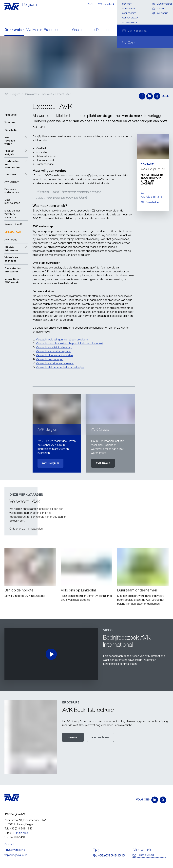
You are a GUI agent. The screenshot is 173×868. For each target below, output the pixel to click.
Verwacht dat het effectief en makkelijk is (60, 367)
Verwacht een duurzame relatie (55, 363)
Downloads (129, 8)
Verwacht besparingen (50, 359)
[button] (17, 141)
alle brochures (100, 737)
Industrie (88, 30)
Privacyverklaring (15, 850)
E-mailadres (21, 833)
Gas (76, 30)
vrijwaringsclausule (16, 855)
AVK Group (103, 463)
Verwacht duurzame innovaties (55, 355)
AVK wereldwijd (106, 4)
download (73, 737)
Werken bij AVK (130, 18)
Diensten (103, 30)
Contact (127, 4)
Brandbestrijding (57, 30)
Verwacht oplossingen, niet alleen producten (63, 339)
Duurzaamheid (130, 22)
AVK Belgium (12, 94)
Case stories (129, 13)
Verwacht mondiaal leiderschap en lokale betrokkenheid (69, 343)
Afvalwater (34, 30)
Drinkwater (14, 30)
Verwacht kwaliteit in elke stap (54, 347)
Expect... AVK (63, 94)
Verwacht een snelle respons (53, 351)
